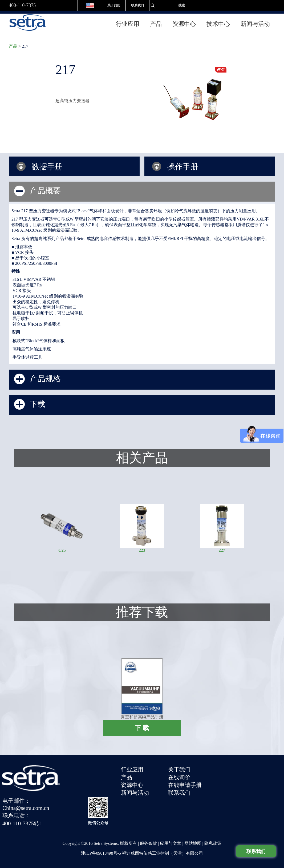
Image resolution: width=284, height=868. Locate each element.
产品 (156, 21)
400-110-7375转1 (230, 789)
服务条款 (148, 836)
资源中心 (184, 21)
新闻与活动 (255, 21)
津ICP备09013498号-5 (101, 846)
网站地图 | (194, 836)
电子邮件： (224, 767)
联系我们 (137, 5)
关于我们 (114, 5)
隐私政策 (213, 836)
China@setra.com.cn (234, 774)
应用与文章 (171, 836)
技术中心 (218, 21)
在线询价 (181, 775)
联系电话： (224, 781)
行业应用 (128, 21)
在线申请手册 (186, 782)
